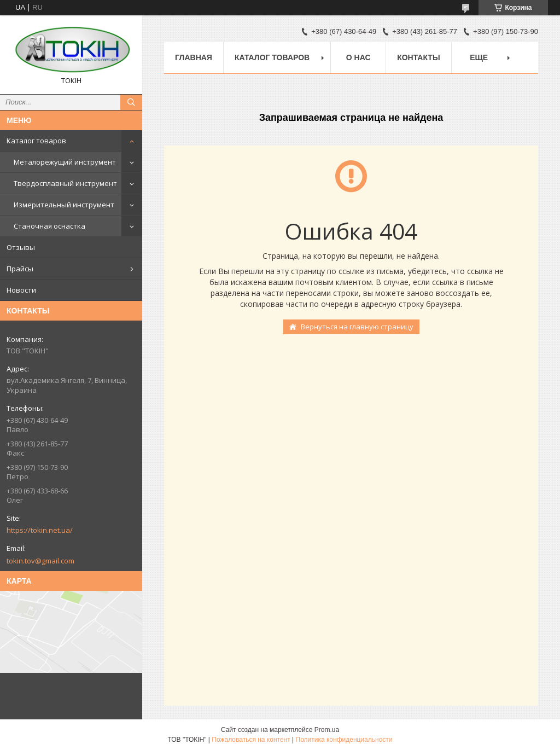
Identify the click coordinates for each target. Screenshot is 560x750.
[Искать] (131, 102)
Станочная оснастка (49, 226)
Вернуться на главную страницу (357, 327)
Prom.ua (327, 730)
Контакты (418, 57)
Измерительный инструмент (64, 205)
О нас (358, 57)
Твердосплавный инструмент (65, 183)
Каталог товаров (36, 141)
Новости (21, 290)
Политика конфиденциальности (344, 740)
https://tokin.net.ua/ (40, 530)
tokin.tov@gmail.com (40, 561)
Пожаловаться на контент (251, 740)
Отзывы (21, 247)
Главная (194, 57)
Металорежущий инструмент (65, 162)
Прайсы (20, 269)
